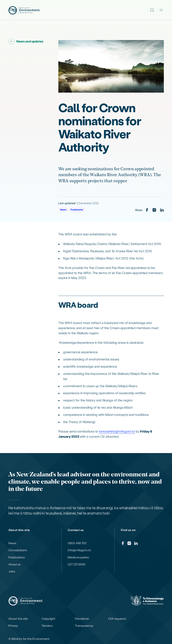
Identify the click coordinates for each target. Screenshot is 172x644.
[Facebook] (147, 210)
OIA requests (117, 619)
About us (14, 564)
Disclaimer (82, 619)
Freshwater (77, 209)
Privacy (13, 626)
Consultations (18, 550)
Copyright (48, 619)
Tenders (47, 626)
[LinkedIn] (162, 210)
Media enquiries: (78, 557)
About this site (18, 619)
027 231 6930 (77, 564)
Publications (17, 557)
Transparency (84, 626)
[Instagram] (154, 210)
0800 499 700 (77, 543)
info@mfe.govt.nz (79, 550)
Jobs (12, 571)
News (63, 209)
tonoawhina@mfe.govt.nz (117, 431)
